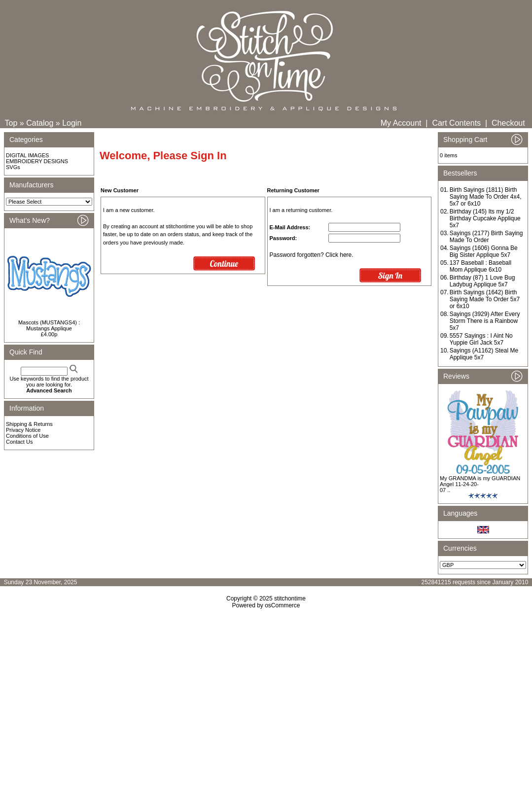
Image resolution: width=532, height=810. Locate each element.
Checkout (508, 123)
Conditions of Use (27, 436)
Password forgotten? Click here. (312, 255)
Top (11, 123)
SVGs (13, 167)
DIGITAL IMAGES (27, 155)
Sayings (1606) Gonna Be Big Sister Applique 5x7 (484, 251)
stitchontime (290, 599)
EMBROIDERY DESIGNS (37, 161)
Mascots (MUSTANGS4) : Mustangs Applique (49, 325)
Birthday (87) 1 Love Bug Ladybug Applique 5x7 (482, 281)
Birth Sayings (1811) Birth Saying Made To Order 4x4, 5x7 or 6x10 (486, 197)
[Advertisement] (266, 694)
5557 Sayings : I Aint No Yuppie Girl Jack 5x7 (481, 339)
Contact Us (19, 442)
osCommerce (282, 605)
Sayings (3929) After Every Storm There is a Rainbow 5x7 (485, 321)
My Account (401, 123)
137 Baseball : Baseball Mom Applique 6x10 (480, 266)
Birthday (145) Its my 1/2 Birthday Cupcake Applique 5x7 (485, 218)
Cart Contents (456, 123)
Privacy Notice (23, 430)
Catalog (40, 123)
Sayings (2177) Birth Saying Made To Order (486, 237)
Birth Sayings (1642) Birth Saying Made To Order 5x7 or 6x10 (485, 299)
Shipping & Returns (29, 424)
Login (72, 123)
